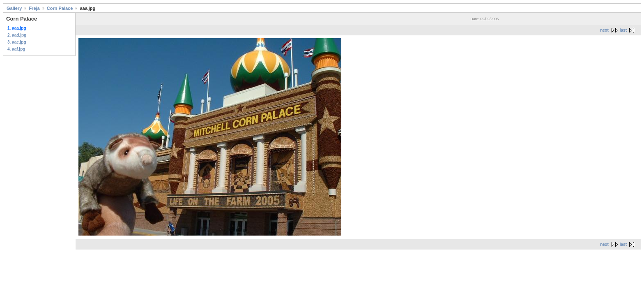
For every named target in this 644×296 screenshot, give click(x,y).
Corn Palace (60, 8)
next (604, 30)
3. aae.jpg (17, 42)
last (623, 30)
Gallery (14, 8)
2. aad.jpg (17, 35)
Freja (34, 8)
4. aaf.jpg (16, 49)
